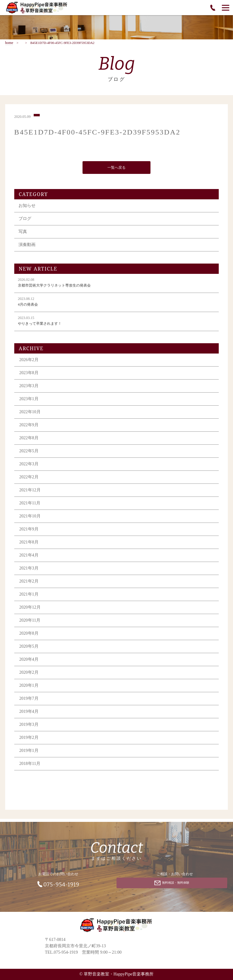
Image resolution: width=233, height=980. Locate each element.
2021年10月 (30, 517)
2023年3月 (29, 387)
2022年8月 (29, 439)
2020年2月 (29, 674)
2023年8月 (29, 374)
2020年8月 (29, 635)
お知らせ (27, 207)
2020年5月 (29, 648)
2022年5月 (29, 452)
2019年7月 (29, 700)
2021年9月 (29, 530)
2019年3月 (29, 726)
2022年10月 (30, 413)
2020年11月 (30, 621)
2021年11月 (30, 504)
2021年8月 (29, 543)
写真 (23, 233)
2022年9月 (29, 426)
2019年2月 (29, 739)
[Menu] (226, 8)
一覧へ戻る (116, 168)
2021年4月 (29, 556)
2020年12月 (30, 608)
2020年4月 (29, 661)
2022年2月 (29, 478)
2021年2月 (29, 582)
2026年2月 (29, 361)
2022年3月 (29, 465)
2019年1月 (29, 752)
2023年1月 (29, 400)
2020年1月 (29, 687)
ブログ (25, 220)
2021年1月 (29, 595)
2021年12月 (30, 491)
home (9, 43)
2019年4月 (29, 713)
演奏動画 (27, 246)
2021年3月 (29, 569)
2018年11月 (30, 765)
